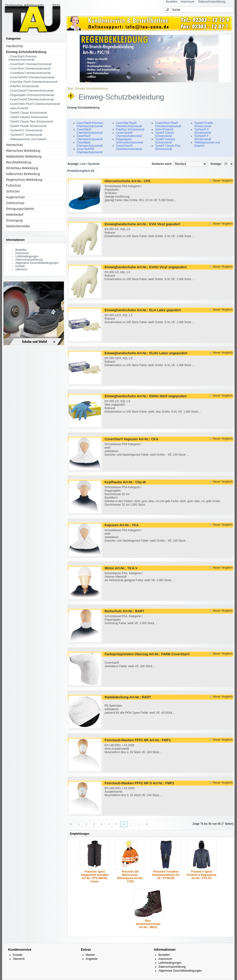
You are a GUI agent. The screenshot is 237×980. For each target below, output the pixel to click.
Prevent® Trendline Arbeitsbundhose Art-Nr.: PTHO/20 (166, 875)
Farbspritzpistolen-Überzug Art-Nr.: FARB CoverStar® (147, 654)
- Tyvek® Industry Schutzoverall (28, 117)
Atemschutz (15, 145)
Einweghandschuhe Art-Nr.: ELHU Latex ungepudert (146, 353)
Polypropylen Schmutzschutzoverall (130, 141)
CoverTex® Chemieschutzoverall (90, 138)
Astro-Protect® (164, 129)
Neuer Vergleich (223, 181)
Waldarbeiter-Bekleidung (24, 156)
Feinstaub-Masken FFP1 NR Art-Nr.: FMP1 (138, 740)
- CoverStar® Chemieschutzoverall (30, 64)
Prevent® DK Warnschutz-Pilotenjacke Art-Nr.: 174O (130, 877)
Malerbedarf (15, 215)
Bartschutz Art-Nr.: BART (124, 611)
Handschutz (15, 46)
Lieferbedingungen (27, 256)
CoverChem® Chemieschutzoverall (129, 147)
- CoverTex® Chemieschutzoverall (30, 69)
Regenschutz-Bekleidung (24, 180)
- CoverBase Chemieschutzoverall (29, 73)
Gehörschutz (15, 203)
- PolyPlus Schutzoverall (23, 86)
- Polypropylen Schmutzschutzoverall (31, 95)
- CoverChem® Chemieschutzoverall (31, 99)
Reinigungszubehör (20, 209)
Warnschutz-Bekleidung (23, 151)
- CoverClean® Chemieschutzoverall (31, 91)
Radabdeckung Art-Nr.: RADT (128, 697)
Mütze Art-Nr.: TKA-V (121, 568)
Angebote (92, 959)
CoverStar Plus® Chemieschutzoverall (129, 125)
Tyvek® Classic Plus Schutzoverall (168, 147)
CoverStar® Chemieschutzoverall (90, 131)
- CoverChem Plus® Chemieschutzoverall (34, 104)
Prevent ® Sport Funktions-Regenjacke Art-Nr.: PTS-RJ (202, 875)
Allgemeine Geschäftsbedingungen (37, 263)
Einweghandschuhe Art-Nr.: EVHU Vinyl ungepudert (146, 267)
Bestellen (172, 2)
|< (71, 824)
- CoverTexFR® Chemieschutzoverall (31, 77)
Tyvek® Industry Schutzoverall (165, 141)
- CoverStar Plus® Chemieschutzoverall (33, 82)
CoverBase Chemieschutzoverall (90, 144)
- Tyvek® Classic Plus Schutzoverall (31, 122)
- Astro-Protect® (18, 108)
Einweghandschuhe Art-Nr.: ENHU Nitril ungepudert (146, 396)
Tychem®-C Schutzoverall (203, 131)
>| (146, 824)
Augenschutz (15, 197)
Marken (90, 955)
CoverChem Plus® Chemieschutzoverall (168, 125)
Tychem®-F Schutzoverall (203, 138)
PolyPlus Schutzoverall (130, 129)
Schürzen (13, 191)
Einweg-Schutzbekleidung (26, 52)
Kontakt (20, 266)
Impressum (187, 2)
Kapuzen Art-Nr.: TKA (122, 525)
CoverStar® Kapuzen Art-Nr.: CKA (132, 439)
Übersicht (21, 269)
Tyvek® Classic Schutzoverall (165, 134)
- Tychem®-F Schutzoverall (25, 135)
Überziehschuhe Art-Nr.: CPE (128, 181)
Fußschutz (14, 185)
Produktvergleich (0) (81, 171)
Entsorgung (14, 220)
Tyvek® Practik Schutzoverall (204, 125)
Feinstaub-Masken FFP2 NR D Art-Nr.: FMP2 (139, 783)
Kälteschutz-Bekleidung (23, 174)
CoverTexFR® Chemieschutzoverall (90, 151)
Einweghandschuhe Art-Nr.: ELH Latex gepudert (143, 310)
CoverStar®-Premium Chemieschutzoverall (90, 125)
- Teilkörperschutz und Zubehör (28, 139)
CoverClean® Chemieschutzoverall (129, 134)
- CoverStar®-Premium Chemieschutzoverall (23, 58)
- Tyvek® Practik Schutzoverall (27, 126)
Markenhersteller (18, 226)
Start (70, 89)
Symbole (94, 164)
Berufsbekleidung (19, 162)
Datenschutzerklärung (212, 2)
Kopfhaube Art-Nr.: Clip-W (125, 482)
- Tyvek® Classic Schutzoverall (28, 113)
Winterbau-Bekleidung (22, 168)
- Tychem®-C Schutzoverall (25, 130)
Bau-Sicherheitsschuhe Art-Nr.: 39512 (148, 924)
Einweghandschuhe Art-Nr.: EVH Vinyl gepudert (142, 224)
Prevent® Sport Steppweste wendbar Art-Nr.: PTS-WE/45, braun (95, 877)
